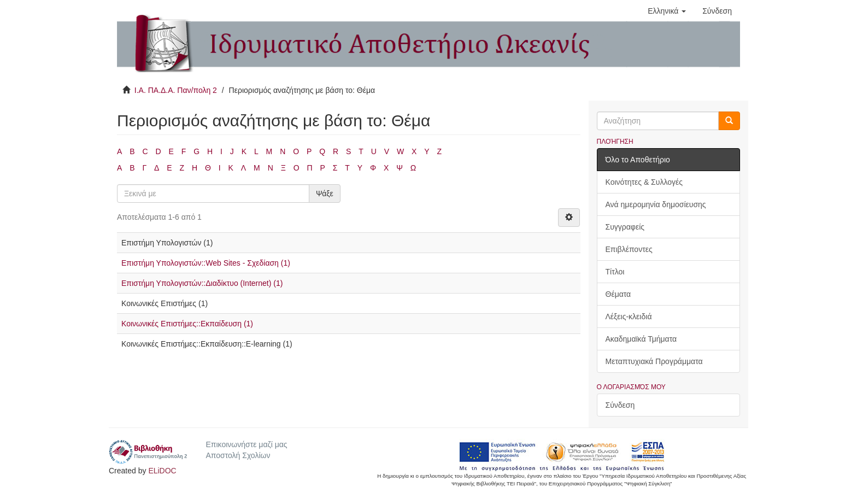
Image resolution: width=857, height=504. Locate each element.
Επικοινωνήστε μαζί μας (246, 444)
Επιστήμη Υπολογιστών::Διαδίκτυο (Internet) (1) (202, 283)
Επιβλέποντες (629, 249)
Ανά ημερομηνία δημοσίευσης (656, 204)
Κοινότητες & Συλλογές (644, 182)
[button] (667, 11)
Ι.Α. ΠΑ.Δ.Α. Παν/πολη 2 (176, 90)
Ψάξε (325, 194)
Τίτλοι (615, 272)
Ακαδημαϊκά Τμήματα (641, 339)
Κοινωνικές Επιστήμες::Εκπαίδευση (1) (187, 324)
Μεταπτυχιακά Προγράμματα (654, 361)
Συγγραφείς (625, 227)
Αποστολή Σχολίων (238, 455)
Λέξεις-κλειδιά (629, 317)
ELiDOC (162, 471)
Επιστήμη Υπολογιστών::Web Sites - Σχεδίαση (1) (206, 263)
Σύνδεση (620, 405)
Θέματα (618, 294)
